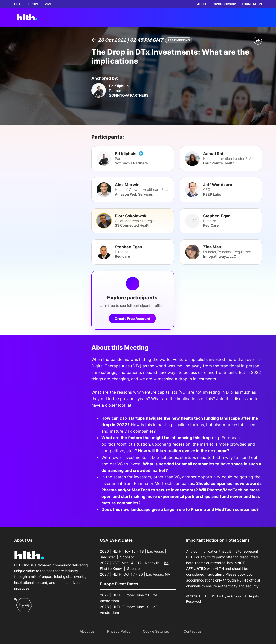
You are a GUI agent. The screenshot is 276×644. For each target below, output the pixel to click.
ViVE (48, 4)
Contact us (193, 631)
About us (87, 631)
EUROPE (33, 4)
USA (17, 4)
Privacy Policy (119, 631)
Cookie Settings (156, 631)
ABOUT (203, 4)
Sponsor (127, 557)
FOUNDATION (252, 4)
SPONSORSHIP (225, 4)
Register (108, 557)
